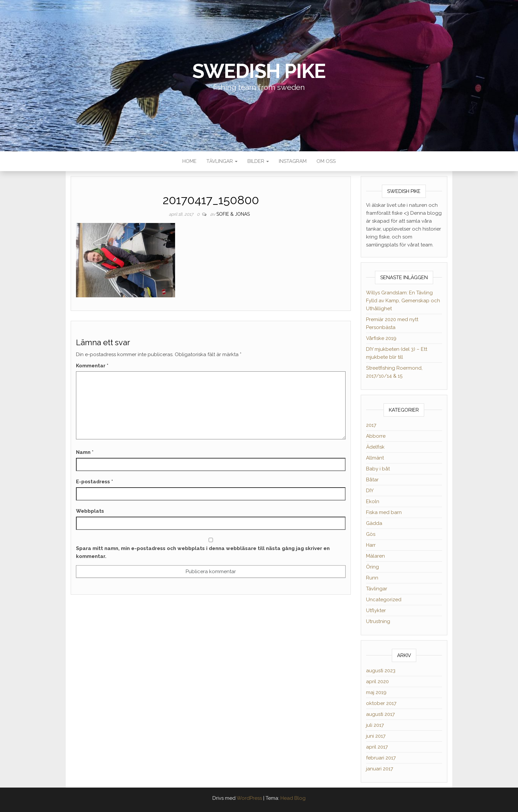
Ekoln (373, 501)
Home (189, 161)
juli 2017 (375, 725)
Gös (371, 534)
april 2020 (377, 682)
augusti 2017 (380, 714)
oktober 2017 (381, 703)
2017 (371, 425)
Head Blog (293, 798)
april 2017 (377, 747)
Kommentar (92, 366)
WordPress (249, 798)
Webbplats (90, 511)
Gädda (374, 523)
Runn (372, 578)
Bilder (258, 161)
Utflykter (376, 610)
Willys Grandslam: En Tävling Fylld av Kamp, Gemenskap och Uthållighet (403, 301)
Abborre (376, 436)
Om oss (326, 161)
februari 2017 (381, 758)
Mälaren (375, 556)
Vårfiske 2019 (381, 338)
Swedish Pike (259, 71)
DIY (370, 491)
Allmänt (375, 458)
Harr (371, 545)
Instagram (293, 161)
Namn (85, 452)
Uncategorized (384, 600)
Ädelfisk (375, 447)
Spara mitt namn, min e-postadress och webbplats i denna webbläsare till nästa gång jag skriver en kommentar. (203, 552)
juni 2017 (376, 736)
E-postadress (94, 482)
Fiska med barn (384, 512)
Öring (372, 567)
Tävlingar (222, 161)
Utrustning (378, 621)
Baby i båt (378, 469)
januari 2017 (380, 769)
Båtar (372, 480)
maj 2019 (376, 692)
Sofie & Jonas (233, 214)
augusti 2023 (381, 671)
